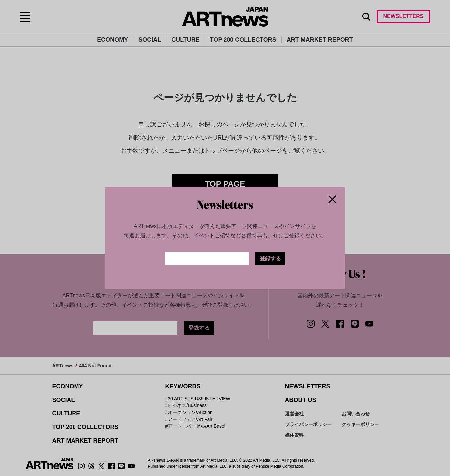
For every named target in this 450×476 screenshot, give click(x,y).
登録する (270, 258)
